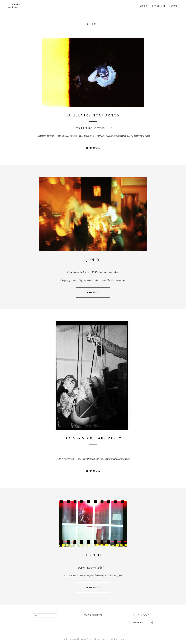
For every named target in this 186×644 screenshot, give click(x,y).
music (119, 280)
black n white (87, 459)
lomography (100, 576)
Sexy (111, 136)
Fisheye (86, 136)
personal (51, 136)
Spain (125, 280)
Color (64, 136)
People (105, 136)
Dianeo (93, 555)
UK (128, 136)
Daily (104, 639)
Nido (116, 459)
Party (99, 136)
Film (80, 136)
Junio (93, 260)
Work (144, 6)
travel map (158, 6)
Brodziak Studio (117, 639)
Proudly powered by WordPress (76, 639)
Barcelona (89, 280)
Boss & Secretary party (93, 438)
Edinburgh (72, 136)
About (173, 6)
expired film (105, 280)
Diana (87, 576)
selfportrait (112, 576)
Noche (93, 136)
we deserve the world (140, 136)
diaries (15, 4)
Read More (93, 148)
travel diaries (120, 136)
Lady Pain (109, 459)
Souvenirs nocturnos (93, 115)
